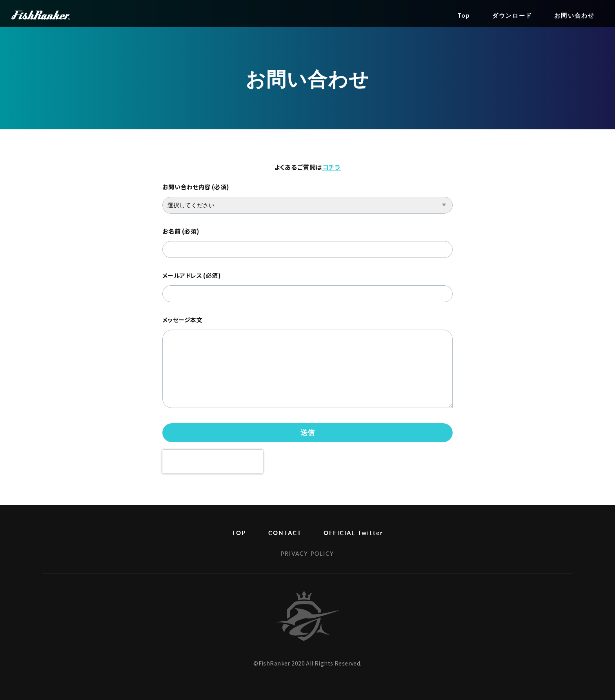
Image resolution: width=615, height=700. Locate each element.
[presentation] (213, 462)
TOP (239, 532)
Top (464, 15)
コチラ (332, 167)
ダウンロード (512, 15)
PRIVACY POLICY (307, 553)
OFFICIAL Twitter (353, 532)
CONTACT (285, 532)
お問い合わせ (574, 15)
